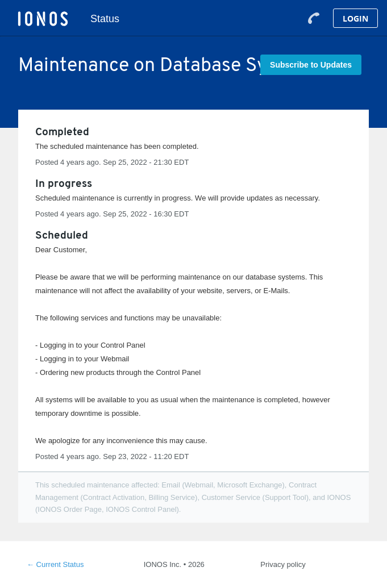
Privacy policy (283, 564)
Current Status (55, 564)
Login (355, 18)
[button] (311, 65)
